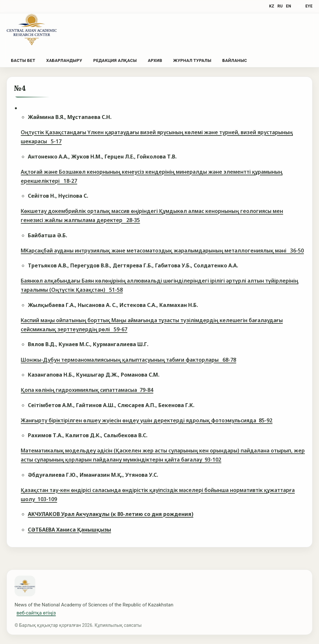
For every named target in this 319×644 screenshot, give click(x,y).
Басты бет (23, 60)
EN (289, 6)
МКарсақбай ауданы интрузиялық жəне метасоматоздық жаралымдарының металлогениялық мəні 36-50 (162, 251)
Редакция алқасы (115, 60)
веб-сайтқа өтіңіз (36, 613)
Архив (155, 60)
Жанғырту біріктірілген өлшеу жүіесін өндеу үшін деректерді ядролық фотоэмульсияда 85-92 (147, 420)
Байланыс (235, 60)
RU (280, 6)
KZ (272, 6)
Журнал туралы (192, 60)
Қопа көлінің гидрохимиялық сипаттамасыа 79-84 (87, 390)
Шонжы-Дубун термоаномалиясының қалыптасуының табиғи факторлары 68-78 (128, 360)
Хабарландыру (64, 60)
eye (309, 6)
